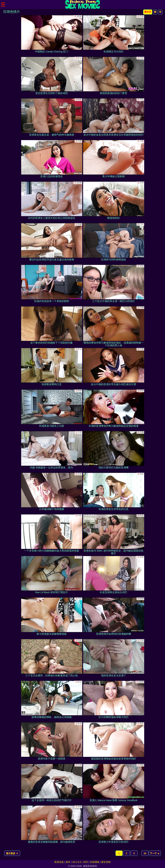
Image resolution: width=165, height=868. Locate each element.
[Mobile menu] (3, 4)
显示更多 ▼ (12, 853)
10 (145, 853)
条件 (68, 862)
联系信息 (59, 862)
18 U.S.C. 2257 (80, 862)
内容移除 (95, 862)
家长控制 (106, 862)
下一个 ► (155, 853)
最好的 (148, 12)
